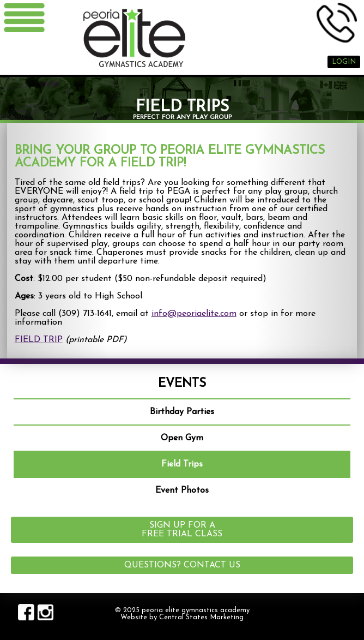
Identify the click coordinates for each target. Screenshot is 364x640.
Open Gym (182, 438)
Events (182, 384)
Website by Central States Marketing (182, 617)
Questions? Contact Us (182, 565)
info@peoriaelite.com (194, 314)
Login (344, 62)
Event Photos (182, 491)
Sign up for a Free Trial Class (182, 530)
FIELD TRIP (39, 340)
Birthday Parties (182, 412)
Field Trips (182, 464)
